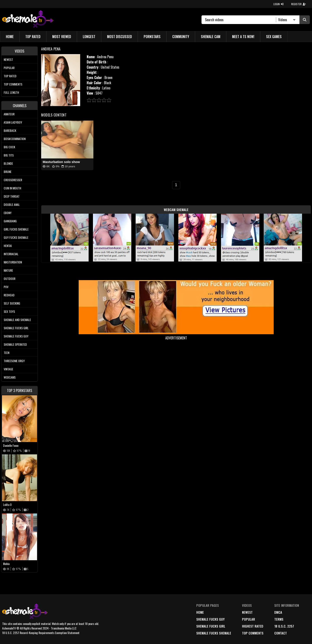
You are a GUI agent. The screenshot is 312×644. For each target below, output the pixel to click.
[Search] (241, 20)
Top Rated (33, 37)
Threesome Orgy (14, 361)
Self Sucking (12, 303)
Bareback (10, 130)
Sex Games (274, 37)
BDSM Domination (15, 139)
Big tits (9, 155)
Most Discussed (119, 37)
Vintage (8, 369)
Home (10, 37)
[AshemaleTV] (28, 20)
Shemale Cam (211, 37)
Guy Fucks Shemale (16, 237)
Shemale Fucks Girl (16, 328)
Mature (8, 270)
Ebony (8, 213)
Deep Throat (12, 196)
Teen (6, 353)
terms (279, 619)
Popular (9, 68)
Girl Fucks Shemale (16, 229)
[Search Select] (286, 20)
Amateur (9, 114)
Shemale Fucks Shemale (214, 633)
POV (6, 287)
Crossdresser (13, 180)
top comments (253, 633)
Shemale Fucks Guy (16, 336)
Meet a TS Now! (243, 37)
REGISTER (299, 4)
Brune (8, 172)
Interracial (11, 254)
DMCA (278, 612)
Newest (8, 59)
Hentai (8, 246)
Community (181, 37)
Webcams (10, 377)
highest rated (253, 626)
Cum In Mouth (12, 188)
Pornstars (152, 37)
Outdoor (10, 278)
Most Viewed (62, 37)
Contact (281, 633)
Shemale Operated (15, 344)
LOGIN (278, 4)
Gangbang (10, 221)
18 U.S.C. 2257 (284, 626)
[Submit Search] (305, 20)
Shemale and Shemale (17, 320)
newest (247, 612)
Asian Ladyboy (13, 122)
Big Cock (9, 147)
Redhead (9, 295)
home (200, 612)
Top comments (13, 84)
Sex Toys (9, 311)
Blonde (8, 163)
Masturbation (13, 262)
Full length (11, 92)
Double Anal (12, 204)
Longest (89, 37)
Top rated (10, 76)
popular (249, 619)
